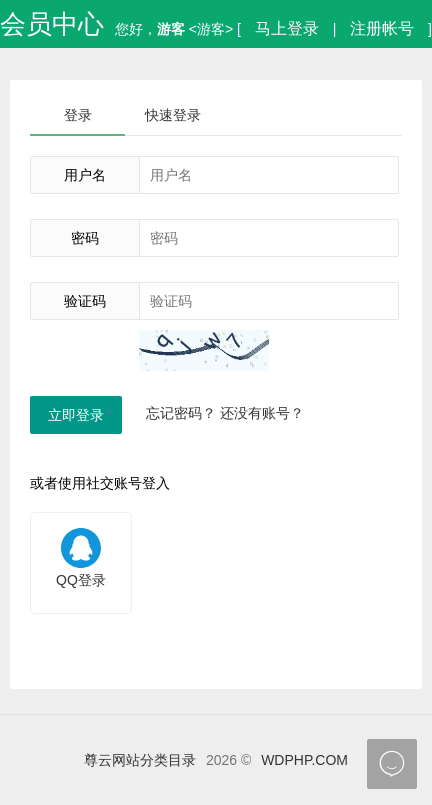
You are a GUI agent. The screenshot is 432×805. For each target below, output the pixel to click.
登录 (78, 115)
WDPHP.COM (304, 760)
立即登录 (76, 415)
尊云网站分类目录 (140, 760)
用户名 (85, 175)
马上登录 (287, 28)
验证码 (85, 301)
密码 (85, 238)
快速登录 (173, 115)
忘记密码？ (181, 413)
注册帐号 (382, 28)
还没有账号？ (262, 413)
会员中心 (52, 24)
